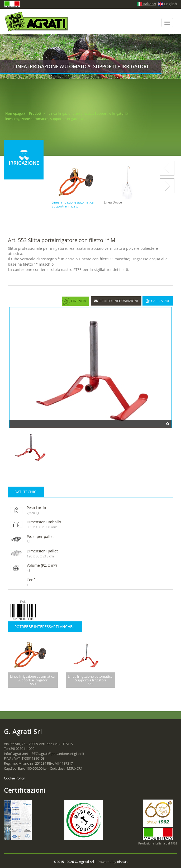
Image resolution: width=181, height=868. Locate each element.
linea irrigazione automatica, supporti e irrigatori (43, 119)
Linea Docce (113, 202)
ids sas (122, 862)
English (168, 4)
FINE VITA (74, 301)
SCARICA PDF (158, 301)
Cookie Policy (14, 778)
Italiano (147, 4)
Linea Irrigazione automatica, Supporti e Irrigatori (87, 113)
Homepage (14, 113)
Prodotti (36, 113)
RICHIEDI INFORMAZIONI (116, 301)
